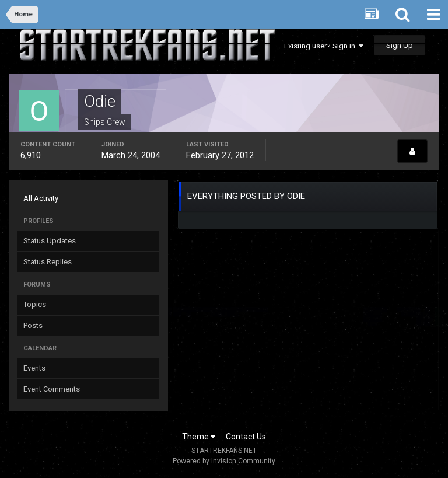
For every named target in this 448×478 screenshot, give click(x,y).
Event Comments (52, 389)
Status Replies (48, 262)
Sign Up (400, 45)
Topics (35, 304)
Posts (33, 325)
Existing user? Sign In (324, 46)
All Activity (41, 198)
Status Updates (50, 241)
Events (34, 368)
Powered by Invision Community (224, 461)
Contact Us (246, 437)
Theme (199, 437)
